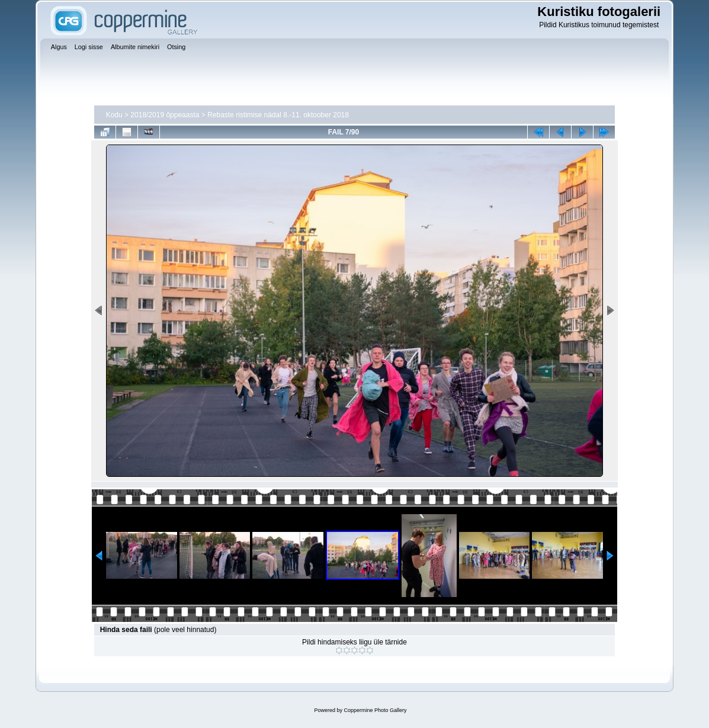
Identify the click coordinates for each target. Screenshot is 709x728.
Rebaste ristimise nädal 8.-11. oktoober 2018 (278, 115)
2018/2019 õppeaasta (165, 115)
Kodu (114, 115)
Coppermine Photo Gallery (375, 710)
